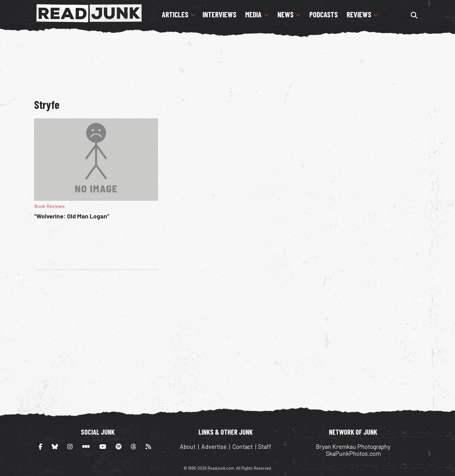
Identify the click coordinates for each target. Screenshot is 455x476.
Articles (175, 15)
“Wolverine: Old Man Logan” (72, 216)
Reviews (359, 15)
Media (253, 15)
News (285, 15)
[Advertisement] (227, 65)
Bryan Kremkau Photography (353, 446)
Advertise (214, 446)
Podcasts (324, 15)
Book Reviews (49, 206)
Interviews (219, 15)
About (188, 446)
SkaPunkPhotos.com (353, 453)
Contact (243, 446)
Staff (265, 446)
